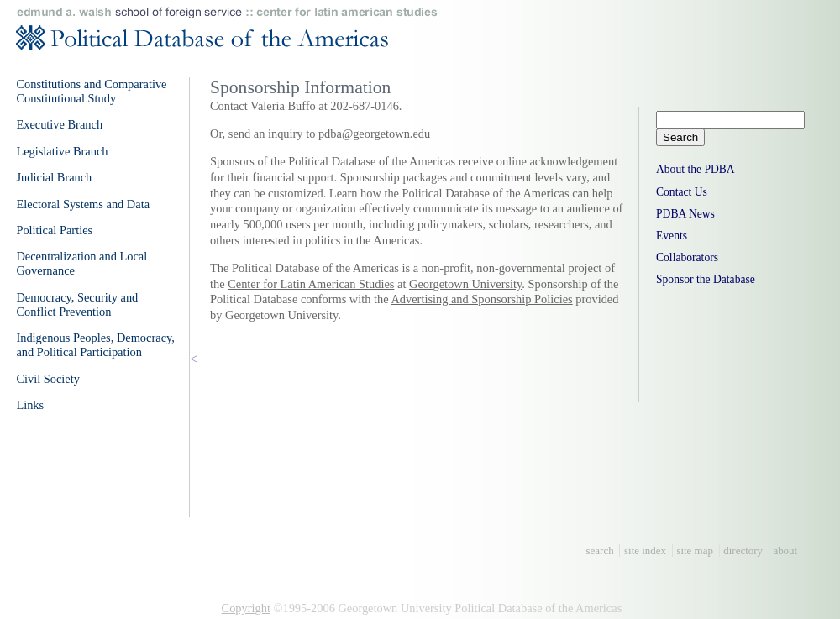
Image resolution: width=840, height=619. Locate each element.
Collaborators (687, 257)
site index (645, 551)
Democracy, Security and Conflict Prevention (77, 304)
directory (743, 551)
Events (672, 236)
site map (695, 551)
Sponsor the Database (706, 279)
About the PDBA (696, 169)
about (785, 551)
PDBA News (685, 214)
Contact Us (682, 192)
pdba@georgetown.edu (374, 134)
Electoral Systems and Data (83, 204)
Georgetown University (465, 284)
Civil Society (48, 379)
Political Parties (54, 230)
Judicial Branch (54, 177)
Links (30, 405)
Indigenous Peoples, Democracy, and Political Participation (95, 345)
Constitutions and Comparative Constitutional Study (91, 91)
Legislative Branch (62, 151)
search (600, 551)
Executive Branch (59, 124)
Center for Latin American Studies (311, 284)
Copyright (246, 608)
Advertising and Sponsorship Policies (481, 299)
